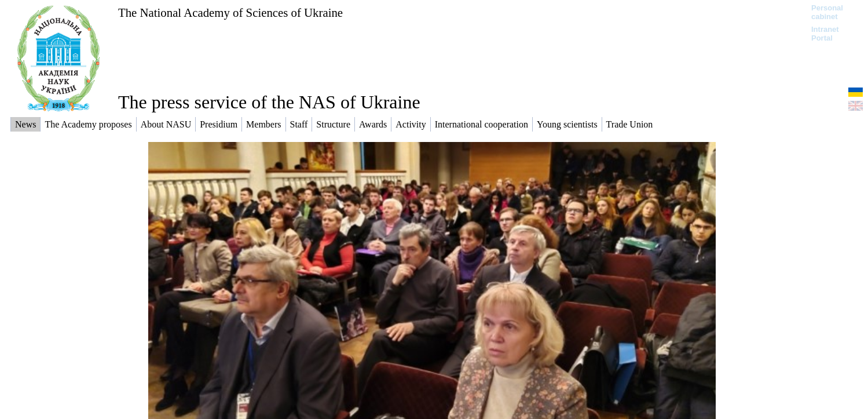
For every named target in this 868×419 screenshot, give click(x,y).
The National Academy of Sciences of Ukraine (230, 12)
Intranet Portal (825, 34)
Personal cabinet (827, 12)
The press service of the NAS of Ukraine (269, 102)
